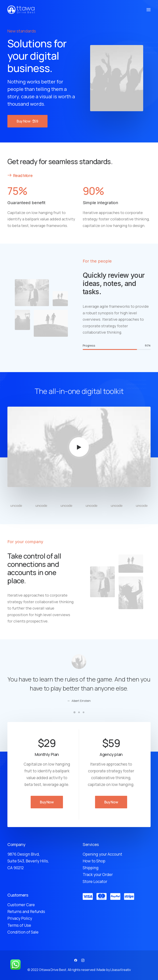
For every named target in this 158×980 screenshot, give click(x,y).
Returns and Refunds (26, 912)
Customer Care (21, 905)
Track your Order (98, 875)
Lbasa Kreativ (121, 970)
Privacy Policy (20, 918)
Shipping (91, 868)
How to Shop (94, 861)
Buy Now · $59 (27, 121)
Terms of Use (19, 925)
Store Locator (95, 882)
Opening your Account (102, 854)
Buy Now (47, 802)
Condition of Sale (23, 932)
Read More (20, 176)
